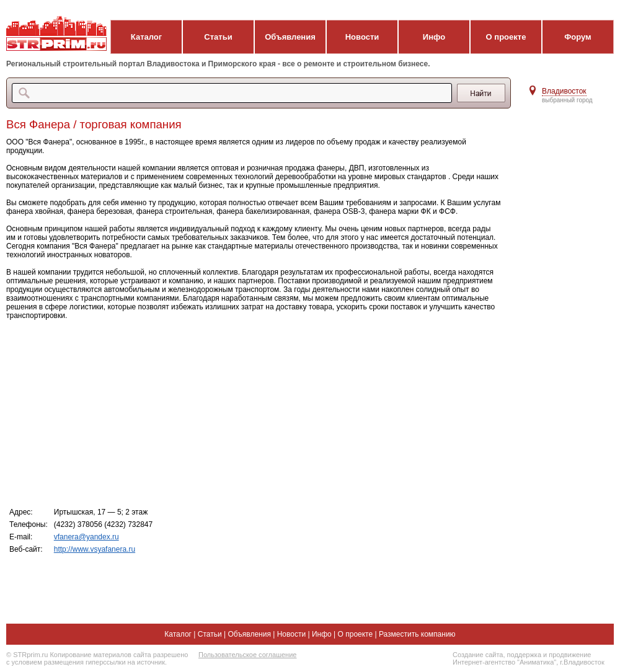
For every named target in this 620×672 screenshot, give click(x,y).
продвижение (570, 655)
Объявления (290, 37)
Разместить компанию (417, 634)
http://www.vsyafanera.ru (95, 549)
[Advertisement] (254, 413)
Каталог (146, 37)
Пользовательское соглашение (247, 655)
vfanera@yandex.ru (86, 537)
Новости (362, 37)
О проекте (506, 37)
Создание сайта (478, 655)
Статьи (218, 37)
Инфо (434, 37)
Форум (578, 37)
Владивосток (564, 91)
